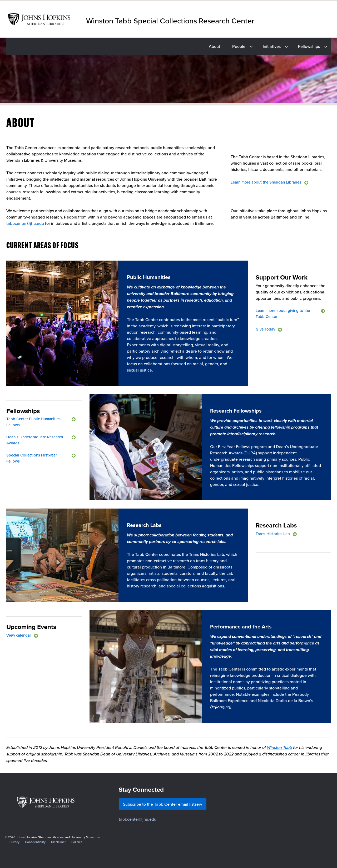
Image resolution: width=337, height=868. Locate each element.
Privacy (14, 842)
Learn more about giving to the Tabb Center (283, 313)
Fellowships (309, 46)
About (214, 46)
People (239, 46)
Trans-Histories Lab (273, 534)
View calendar (19, 635)
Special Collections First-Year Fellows (32, 458)
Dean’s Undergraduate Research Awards (35, 440)
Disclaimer (58, 842)
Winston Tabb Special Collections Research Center (170, 21)
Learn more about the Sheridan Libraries (266, 182)
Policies (77, 842)
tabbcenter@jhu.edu (25, 223)
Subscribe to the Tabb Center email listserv (163, 804)
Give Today (265, 329)
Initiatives (272, 46)
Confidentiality (35, 842)
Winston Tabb (279, 747)
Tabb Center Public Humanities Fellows (33, 422)
